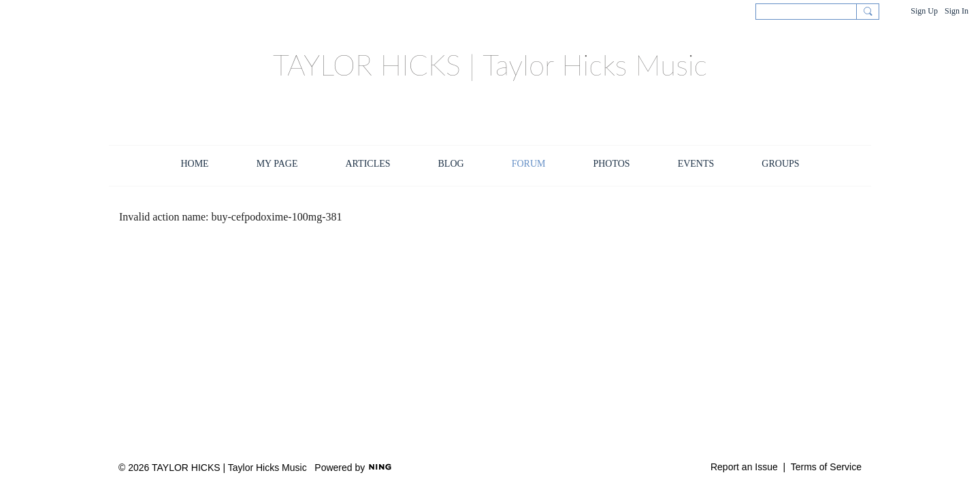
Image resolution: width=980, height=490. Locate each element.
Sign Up (924, 11)
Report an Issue (744, 467)
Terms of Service (826, 467)
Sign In (957, 11)
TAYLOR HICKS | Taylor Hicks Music (490, 65)
